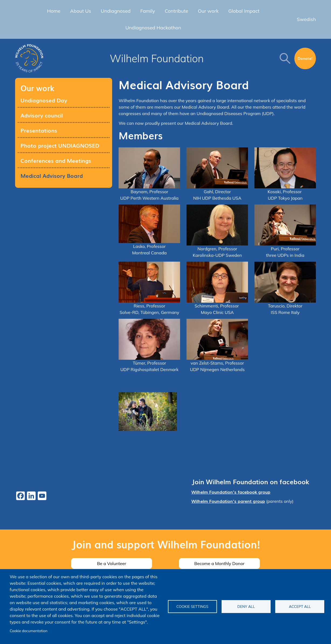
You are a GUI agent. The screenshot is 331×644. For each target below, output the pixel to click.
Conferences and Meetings (56, 160)
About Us (81, 11)
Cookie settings (192, 606)
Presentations (39, 130)
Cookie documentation (29, 631)
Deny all (246, 606)
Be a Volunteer (112, 563)
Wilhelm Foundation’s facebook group (231, 492)
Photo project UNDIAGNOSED (60, 145)
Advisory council (42, 115)
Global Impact (244, 11)
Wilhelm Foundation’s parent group (228, 501)
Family (148, 11)
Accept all (300, 606)
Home (54, 11)
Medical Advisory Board (52, 175)
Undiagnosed (116, 11)
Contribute (176, 11)
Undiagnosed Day (44, 100)
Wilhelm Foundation (157, 58)
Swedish (306, 19)
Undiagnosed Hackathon (153, 28)
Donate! (305, 58)
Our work (208, 11)
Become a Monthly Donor (219, 563)
